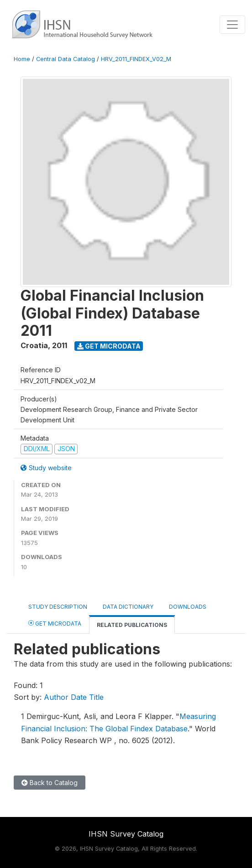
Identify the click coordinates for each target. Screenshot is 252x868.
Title (96, 697)
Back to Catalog (50, 783)
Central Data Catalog (66, 59)
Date (79, 697)
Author (56, 697)
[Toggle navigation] (232, 25)
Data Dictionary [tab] (128, 607)
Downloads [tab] (188, 607)
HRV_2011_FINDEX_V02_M (136, 59)
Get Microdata (109, 346)
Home (22, 59)
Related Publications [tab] (132, 625)
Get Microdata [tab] (55, 623)
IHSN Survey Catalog (126, 834)
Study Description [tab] (58, 607)
